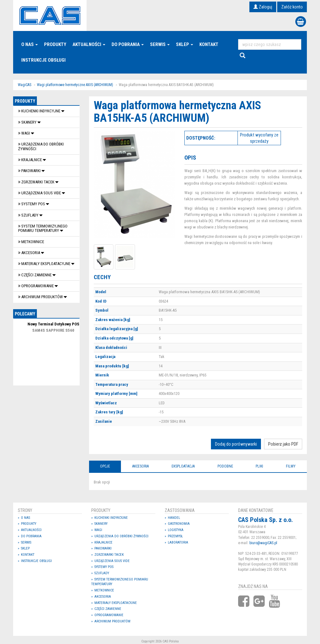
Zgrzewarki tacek (37, 182)
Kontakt (209, 44)
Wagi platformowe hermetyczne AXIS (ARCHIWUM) (75, 85)
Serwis (160, 44)
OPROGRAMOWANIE (36, 286)
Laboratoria (178, 542)
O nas (30, 44)
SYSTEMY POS (32, 204)
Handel (174, 518)
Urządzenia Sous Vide (40, 193)
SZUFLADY (29, 215)
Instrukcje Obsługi (43, 60)
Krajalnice (30, 160)
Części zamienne (35, 275)
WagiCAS (25, 85)
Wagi (25, 133)
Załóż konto (292, 7)
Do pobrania (128, 44)
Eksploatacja (183, 466)
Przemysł (175, 536)
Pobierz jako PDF (283, 444)
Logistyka (176, 530)
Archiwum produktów (41, 297)
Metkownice (31, 242)
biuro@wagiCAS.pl (263, 543)
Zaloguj (263, 7)
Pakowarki (30, 171)
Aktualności (89, 44)
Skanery (28, 122)
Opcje (105, 466)
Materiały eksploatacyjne (45, 264)
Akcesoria (30, 253)
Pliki (259, 466)
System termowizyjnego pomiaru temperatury (43, 228)
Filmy (291, 466)
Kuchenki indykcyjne (40, 111)
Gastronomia (179, 524)
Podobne (225, 466)
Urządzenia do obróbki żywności (41, 146)
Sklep (185, 44)
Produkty (55, 44)
